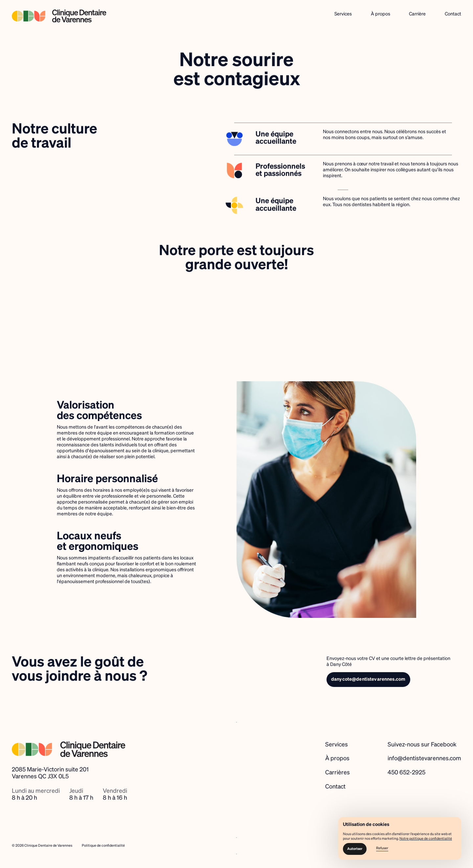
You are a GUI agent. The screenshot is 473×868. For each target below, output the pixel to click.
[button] (355, 849)
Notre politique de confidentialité (426, 839)
